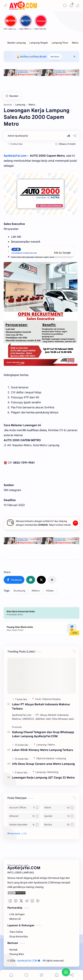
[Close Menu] (75, 57)
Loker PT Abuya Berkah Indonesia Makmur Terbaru (41, 706)
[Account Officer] (24, 808)
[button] (77, 6)
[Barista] (59, 825)
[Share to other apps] (52, 580)
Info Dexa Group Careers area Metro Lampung (43, 764)
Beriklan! (55, 57)
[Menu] (41, 975)
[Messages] (71, 6)
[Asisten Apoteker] (24, 825)
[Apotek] (59, 816)
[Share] (72, 975)
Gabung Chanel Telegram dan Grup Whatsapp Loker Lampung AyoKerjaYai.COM (43, 734)
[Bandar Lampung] (17, 43)
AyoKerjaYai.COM (29, 961)
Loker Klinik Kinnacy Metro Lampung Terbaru (43, 750)
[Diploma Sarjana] (52, 699)
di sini (43, 57)
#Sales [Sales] (50, 591)
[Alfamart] (24, 816)
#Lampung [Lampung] (19, 591)
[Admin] (59, 808)
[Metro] (75, 43)
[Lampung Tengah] (39, 43)
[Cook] (39, 699)
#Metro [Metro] (36, 591)
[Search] (65, 6)
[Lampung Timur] (60, 43)
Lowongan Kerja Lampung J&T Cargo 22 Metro (43, 777)
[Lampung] (42, 745)
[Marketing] (53, 772)
